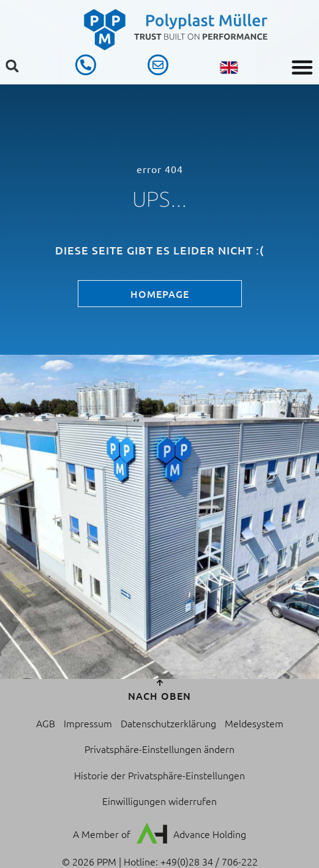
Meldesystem (254, 723)
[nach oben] (160, 683)
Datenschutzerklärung (168, 723)
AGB (46, 723)
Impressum (88, 723)
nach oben (159, 696)
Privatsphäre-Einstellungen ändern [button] (159, 749)
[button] (302, 67)
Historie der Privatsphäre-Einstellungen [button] (159, 775)
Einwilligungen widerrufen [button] (159, 801)
